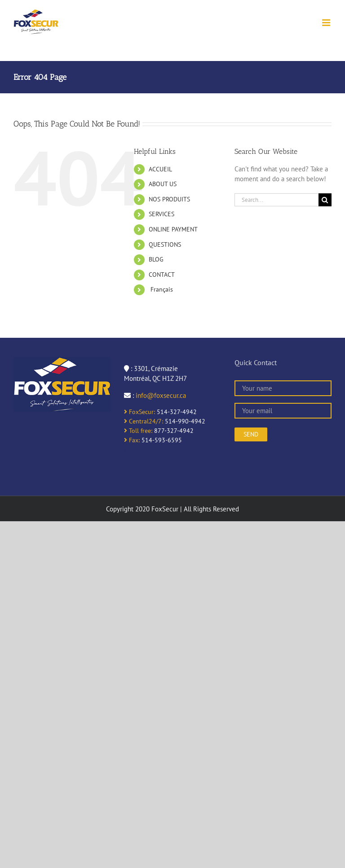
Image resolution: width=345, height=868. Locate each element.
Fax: (132, 440)
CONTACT (162, 275)
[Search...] (276, 200)
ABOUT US (163, 184)
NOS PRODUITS (169, 199)
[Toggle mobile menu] (327, 23)
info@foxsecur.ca (161, 395)
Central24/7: (144, 421)
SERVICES (161, 214)
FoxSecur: (139, 412)
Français (161, 289)
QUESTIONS (165, 244)
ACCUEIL (160, 169)
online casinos (144, 450)
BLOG (156, 259)
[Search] (325, 200)
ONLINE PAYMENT (173, 229)
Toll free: (138, 431)
